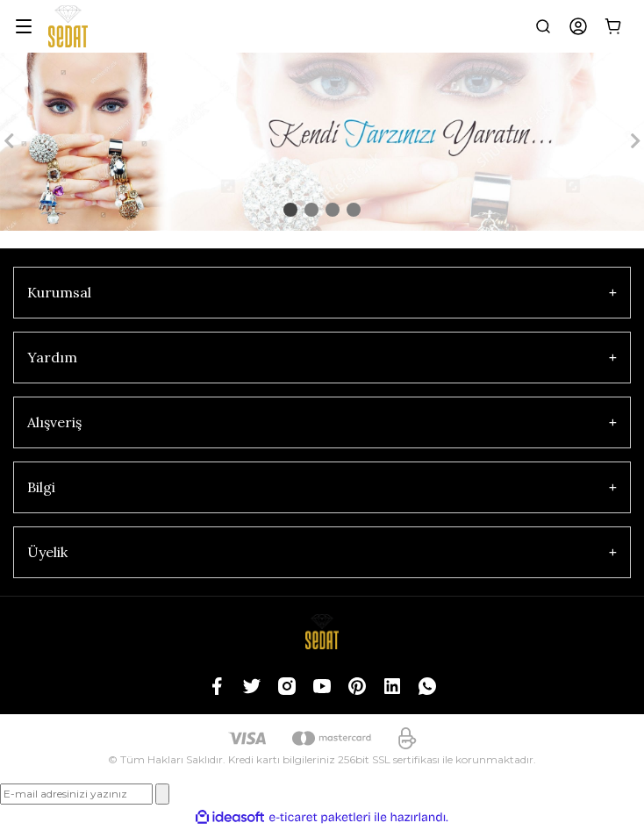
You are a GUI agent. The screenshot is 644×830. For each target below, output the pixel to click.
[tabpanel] (322, 142)
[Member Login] (578, 26)
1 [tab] (290, 210)
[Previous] (9, 141)
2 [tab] (311, 210)
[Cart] (613, 26)
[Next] (635, 141)
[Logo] (68, 26)
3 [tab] (333, 210)
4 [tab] (354, 210)
